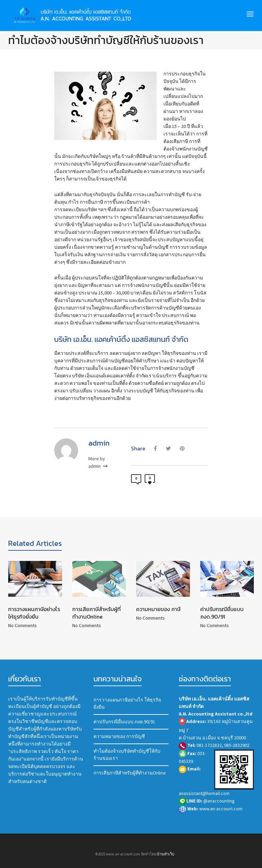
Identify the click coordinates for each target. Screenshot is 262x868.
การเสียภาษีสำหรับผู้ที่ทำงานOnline (97, 613)
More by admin (98, 462)
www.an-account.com (211, 809)
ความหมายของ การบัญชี (119, 736)
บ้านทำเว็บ (166, 854)
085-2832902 (237, 745)
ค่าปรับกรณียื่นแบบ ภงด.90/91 (222, 613)
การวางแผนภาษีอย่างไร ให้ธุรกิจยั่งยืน (34, 613)
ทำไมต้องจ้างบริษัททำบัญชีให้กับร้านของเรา (127, 755)
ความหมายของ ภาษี (158, 609)
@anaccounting (207, 801)
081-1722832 (209, 745)
